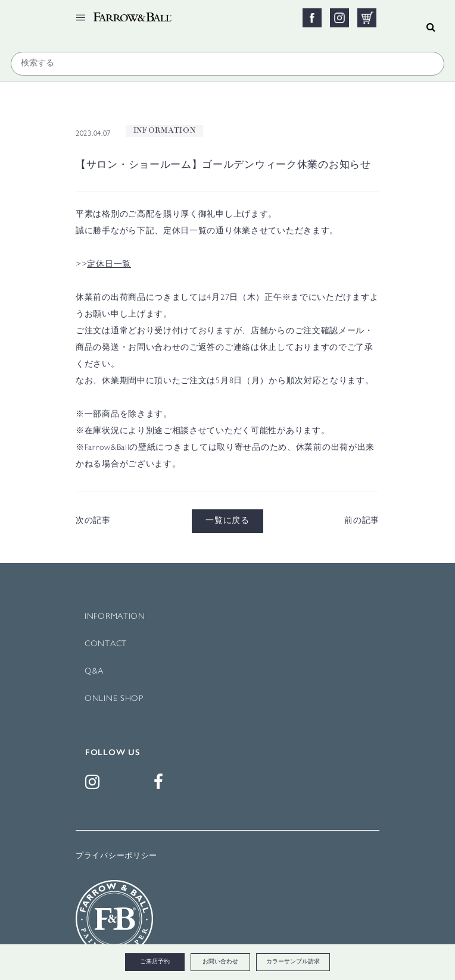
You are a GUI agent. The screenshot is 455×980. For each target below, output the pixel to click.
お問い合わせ (220, 962)
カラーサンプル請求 (293, 962)
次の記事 (93, 521)
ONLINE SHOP (114, 699)
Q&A (94, 671)
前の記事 (362, 521)
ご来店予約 (155, 962)
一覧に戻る (227, 521)
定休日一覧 (109, 264)
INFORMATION (115, 617)
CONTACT (106, 644)
